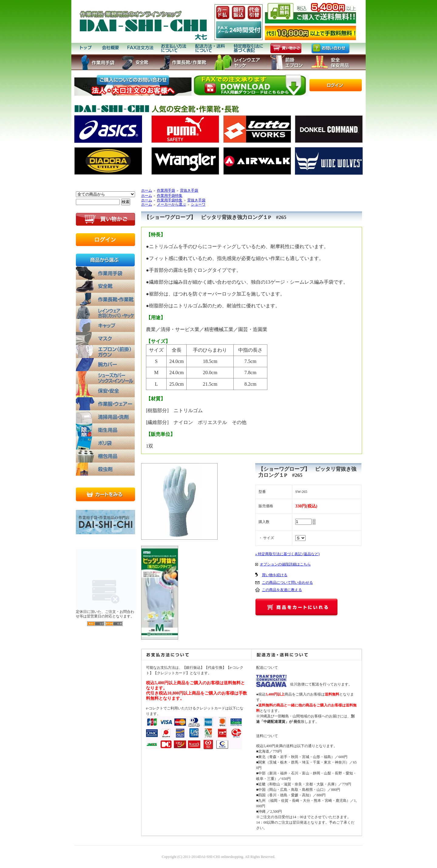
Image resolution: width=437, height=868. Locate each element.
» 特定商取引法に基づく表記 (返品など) (287, 554)
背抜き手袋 (189, 190)
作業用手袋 (166, 190)
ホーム (147, 190)
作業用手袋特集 (170, 196)
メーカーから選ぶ (171, 204)
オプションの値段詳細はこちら (285, 564)
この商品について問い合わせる (287, 583)
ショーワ (198, 204)
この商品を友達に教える (282, 590)
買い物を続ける (275, 575)
